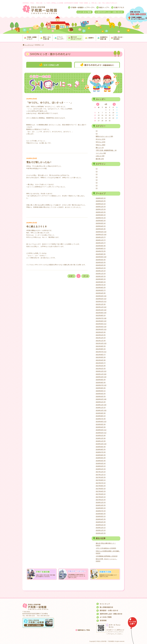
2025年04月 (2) (101, 226)
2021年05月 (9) (101, 357)
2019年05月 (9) (101, 424)
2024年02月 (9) (101, 265)
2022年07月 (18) (101, 318)
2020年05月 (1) (101, 391)
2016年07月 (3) (101, 511)
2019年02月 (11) (101, 433)
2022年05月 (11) (101, 324)
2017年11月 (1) (101, 475)
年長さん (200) (101, 145)
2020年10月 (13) (101, 377)
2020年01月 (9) (101, 402)
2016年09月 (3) (101, 508)
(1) (97, 131)
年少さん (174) (101, 139)
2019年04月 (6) (101, 427)
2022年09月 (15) (101, 313)
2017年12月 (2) (101, 472)
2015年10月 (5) (101, 533)
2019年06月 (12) (101, 422)
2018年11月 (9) (101, 441)
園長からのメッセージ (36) (104, 136)
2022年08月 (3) (101, 315)
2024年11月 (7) (101, 240)
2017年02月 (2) (101, 497)
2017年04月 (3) (101, 491)
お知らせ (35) (100, 156)
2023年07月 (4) (101, 285)
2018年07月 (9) (101, 452)
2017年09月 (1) (101, 480)
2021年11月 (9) (101, 341)
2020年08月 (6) (101, 382)
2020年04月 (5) (101, 394)
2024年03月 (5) (101, 262)
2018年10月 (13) (101, 444)
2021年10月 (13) (101, 343)
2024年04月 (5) (101, 260)
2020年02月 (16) (101, 399)
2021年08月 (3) (101, 349)
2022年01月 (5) (101, 335)
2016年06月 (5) (101, 514)
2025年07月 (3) (101, 218)
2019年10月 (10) (101, 410)
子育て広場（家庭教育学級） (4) (106, 150)
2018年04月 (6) (101, 461)
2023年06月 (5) (101, 288)
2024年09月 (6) (101, 246)
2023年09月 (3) (101, 279)
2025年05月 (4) (101, 223)
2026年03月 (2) (101, 198)
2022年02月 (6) (101, 332)
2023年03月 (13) (101, 296)
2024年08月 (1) (101, 248)
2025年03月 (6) (101, 229)
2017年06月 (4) (101, 486)
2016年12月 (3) (101, 502)
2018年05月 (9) (101, 458)
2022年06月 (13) (101, 321)
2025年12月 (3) (101, 207)
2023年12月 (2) (101, 271)
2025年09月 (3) (101, 215)
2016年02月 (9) (101, 522)
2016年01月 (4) (101, 525)
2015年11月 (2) (101, 530)
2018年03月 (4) (101, 463)
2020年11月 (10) (101, 374)
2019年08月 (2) (101, 416)
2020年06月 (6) (101, 388)
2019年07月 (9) (101, 419)
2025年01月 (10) (101, 235)
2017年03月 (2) (101, 494)
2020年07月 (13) (101, 385)
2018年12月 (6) (101, 438)
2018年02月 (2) (101, 466)
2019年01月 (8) (101, 435)
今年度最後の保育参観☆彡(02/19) (107, 556)
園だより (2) (100, 148)
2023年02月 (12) (101, 299)
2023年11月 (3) (101, 274)
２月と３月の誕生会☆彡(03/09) (106, 548)
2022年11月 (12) (101, 307)
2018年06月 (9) (101, 455)
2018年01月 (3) (101, 469)
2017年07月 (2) (101, 483)
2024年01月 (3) (101, 268)
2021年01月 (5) (101, 369)
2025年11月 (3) (101, 209)
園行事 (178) (100, 159)
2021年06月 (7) (101, 355)
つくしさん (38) (101, 153)
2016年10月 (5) (101, 505)
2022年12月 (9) (101, 304)
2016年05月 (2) (101, 516)
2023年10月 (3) (101, 276)
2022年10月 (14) (101, 310)
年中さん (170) (101, 142)
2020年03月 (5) (101, 396)
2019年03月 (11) (101, 430)
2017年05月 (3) (101, 489)
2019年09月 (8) (101, 413)
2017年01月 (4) (101, 500)
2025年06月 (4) (101, 221)
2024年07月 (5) (101, 251)
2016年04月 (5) (101, 519)
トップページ (29, 45)
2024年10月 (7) (101, 243)
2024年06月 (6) (101, 254)
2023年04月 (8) (101, 293)
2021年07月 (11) (101, 352)
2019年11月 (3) (101, 408)
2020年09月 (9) (101, 380)
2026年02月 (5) (101, 201)
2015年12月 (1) (101, 528)
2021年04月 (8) (101, 360)
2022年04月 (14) (101, 327)
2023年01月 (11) (101, 301)
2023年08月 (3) (101, 282)
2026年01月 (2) (101, 204)
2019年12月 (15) (101, 405)
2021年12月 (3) (101, 338)
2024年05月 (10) (101, 257)
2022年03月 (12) (101, 329)
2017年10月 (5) (101, 477)
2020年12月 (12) (101, 371)
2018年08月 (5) (101, 449)
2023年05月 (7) (101, 290)
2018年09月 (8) (101, 447)
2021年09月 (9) (101, 346)
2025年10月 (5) (101, 212)
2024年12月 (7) (101, 237)
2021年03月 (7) (101, 363)
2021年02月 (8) (101, 366)
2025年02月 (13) (101, 232)
